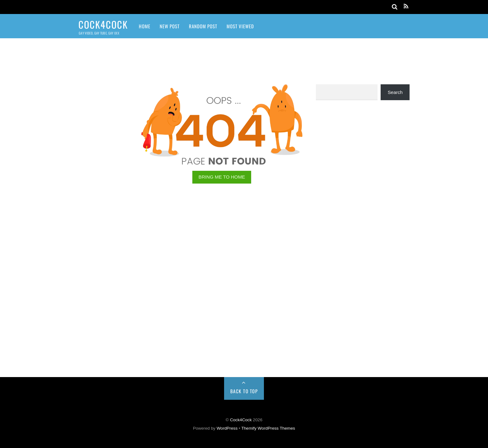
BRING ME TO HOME (222, 177)
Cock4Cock (241, 420)
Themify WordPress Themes (268, 428)
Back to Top (244, 391)
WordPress (227, 428)
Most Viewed (240, 26)
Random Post (203, 26)
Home (145, 26)
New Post (170, 26)
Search (395, 92)
